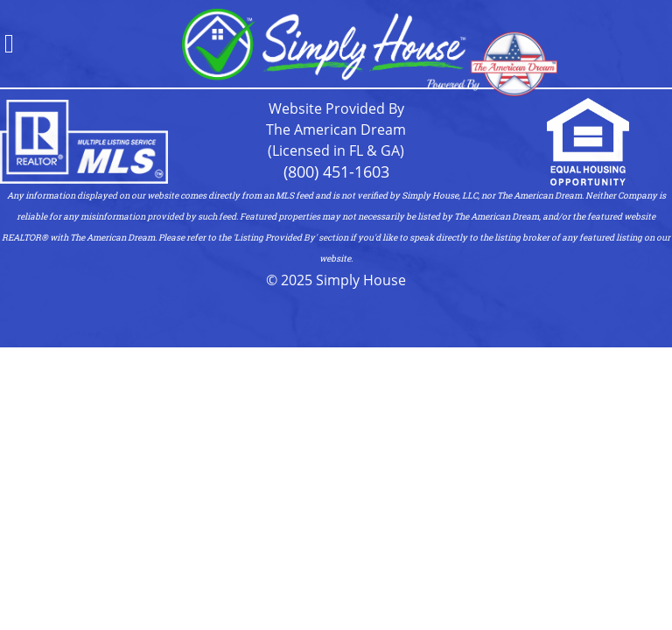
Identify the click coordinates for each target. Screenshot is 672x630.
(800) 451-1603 (336, 171)
